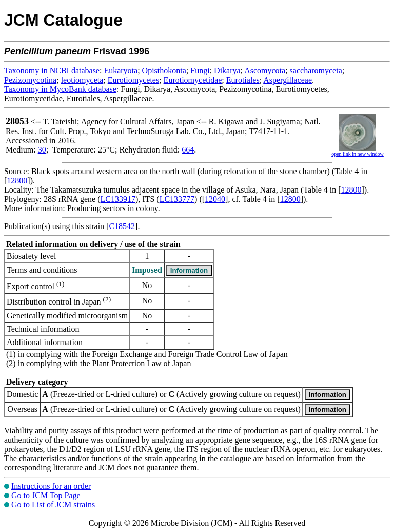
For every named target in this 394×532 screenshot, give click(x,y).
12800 (17, 180)
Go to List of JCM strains (53, 505)
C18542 (122, 226)
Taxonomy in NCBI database (52, 71)
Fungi (200, 71)
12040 (215, 199)
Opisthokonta (164, 71)
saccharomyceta (316, 71)
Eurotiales (243, 80)
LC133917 (118, 199)
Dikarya (227, 71)
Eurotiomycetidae (193, 80)
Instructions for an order (51, 486)
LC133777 (177, 199)
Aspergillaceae (288, 80)
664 (188, 150)
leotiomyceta (82, 80)
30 (42, 150)
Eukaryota (121, 71)
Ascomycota (265, 71)
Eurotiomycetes (133, 80)
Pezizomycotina (30, 80)
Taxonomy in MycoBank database (60, 89)
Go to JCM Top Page (46, 495)
